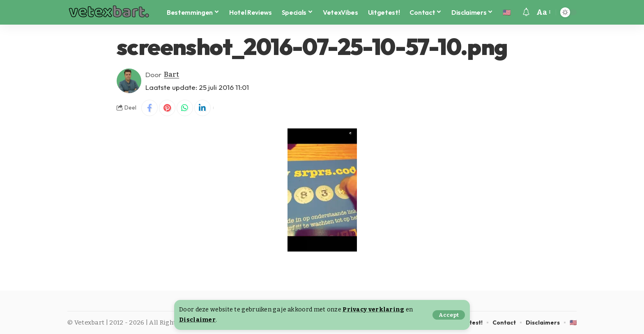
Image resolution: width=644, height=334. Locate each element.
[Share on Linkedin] (202, 108)
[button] (449, 315)
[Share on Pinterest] (167, 108)
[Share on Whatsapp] (185, 108)
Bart (171, 74)
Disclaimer (197, 320)
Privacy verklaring (373, 310)
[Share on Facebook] (149, 108)
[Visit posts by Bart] (129, 81)
